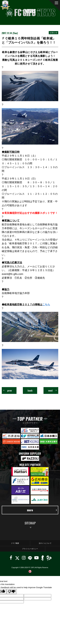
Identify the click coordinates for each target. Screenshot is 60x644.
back (30, 390)
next (52, 390)
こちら (46, 304)
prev (8, 390)
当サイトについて (45, 543)
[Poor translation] (12, 592)
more (42, 510)
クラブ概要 (15, 543)
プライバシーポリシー (30, 549)
